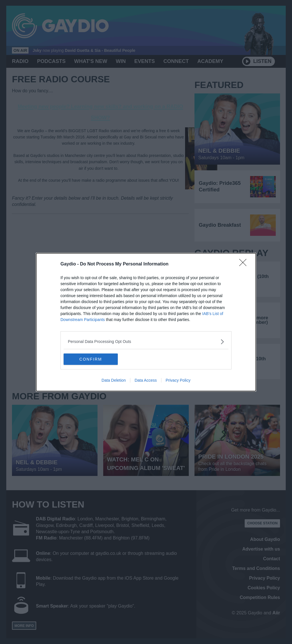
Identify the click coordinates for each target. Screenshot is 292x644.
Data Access (146, 380)
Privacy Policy (178, 380)
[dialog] (146, 322)
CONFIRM (91, 359)
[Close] (245, 264)
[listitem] (146, 342)
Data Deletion (114, 380)
